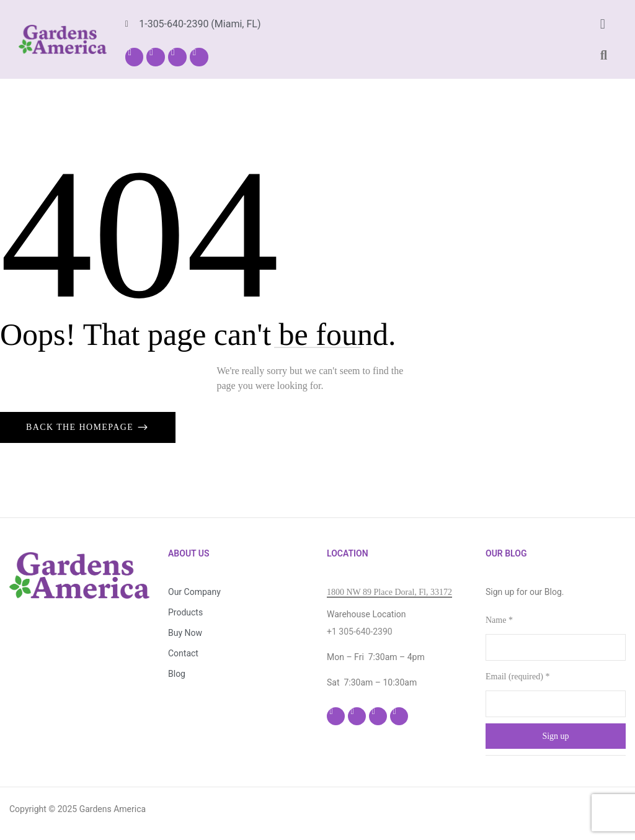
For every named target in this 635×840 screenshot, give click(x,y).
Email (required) (517, 677)
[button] (602, 24)
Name (499, 620)
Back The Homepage (81, 427)
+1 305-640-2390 (360, 632)
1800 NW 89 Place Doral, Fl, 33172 (389, 592)
